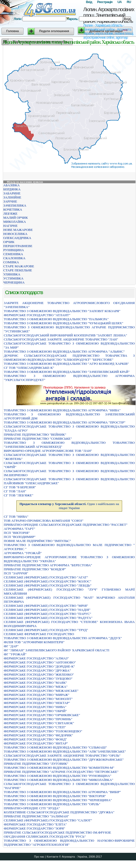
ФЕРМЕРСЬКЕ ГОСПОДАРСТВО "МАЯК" (35, 683)
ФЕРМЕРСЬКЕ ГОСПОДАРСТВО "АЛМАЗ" (36, 658)
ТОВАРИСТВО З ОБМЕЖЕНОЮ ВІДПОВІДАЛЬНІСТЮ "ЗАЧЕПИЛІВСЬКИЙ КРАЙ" (67, 372)
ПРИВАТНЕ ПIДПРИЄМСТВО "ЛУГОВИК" (36, 764)
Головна (12, 31)
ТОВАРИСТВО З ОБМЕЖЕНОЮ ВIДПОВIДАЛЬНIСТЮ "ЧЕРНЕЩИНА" (58, 800)
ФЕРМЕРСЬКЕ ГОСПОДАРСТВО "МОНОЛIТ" (38, 699)
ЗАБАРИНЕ (12, 193)
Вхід (89, 2)
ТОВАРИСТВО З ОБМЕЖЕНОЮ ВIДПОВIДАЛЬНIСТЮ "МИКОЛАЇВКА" (59, 780)
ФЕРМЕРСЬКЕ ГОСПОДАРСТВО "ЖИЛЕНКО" (39, 674)
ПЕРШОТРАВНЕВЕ (18, 246)
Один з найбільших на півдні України (69, 506)
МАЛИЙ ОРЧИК (16, 218)
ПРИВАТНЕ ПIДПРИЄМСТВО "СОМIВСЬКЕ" (38, 439)
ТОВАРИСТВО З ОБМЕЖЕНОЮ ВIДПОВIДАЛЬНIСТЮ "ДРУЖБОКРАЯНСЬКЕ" (64, 760)
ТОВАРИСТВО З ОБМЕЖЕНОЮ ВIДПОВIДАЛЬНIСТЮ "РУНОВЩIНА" (58, 776)
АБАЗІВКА (11, 185)
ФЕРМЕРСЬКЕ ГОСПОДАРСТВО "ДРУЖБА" (37, 670)
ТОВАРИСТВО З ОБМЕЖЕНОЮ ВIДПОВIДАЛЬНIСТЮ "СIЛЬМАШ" (55, 747)
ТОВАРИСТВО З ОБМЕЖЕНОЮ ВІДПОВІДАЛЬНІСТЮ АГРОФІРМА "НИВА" (62, 410)
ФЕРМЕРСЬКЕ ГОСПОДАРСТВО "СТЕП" (35, 727)
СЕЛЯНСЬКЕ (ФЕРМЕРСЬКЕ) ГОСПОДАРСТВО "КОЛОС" (48, 581)
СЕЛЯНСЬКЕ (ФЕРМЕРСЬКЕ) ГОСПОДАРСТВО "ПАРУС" (47, 614)
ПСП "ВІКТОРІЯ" (17, 533)
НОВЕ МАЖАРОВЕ (18, 230)
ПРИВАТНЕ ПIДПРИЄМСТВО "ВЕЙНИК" (35, 435)
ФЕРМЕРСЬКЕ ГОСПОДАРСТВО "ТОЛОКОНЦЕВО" (43, 731)
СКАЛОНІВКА (14, 258)
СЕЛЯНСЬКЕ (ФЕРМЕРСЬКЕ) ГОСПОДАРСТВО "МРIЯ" (46, 606)
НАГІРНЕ (10, 226)
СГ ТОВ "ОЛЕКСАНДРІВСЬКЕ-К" (29, 368)
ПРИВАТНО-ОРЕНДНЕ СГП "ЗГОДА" (32, 808)
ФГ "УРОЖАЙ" (15, 654)
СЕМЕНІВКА (13, 254)
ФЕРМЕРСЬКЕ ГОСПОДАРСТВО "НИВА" (35, 707)
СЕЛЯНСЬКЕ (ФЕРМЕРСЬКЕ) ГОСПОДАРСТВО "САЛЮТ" (48, 820)
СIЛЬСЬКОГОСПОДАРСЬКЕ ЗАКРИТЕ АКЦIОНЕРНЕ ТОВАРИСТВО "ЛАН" (61, 339)
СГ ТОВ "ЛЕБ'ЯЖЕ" (19, 495)
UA (119, 2)
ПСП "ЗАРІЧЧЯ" (16, 573)
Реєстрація (105, 2)
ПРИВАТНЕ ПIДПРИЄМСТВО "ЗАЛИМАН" (36, 816)
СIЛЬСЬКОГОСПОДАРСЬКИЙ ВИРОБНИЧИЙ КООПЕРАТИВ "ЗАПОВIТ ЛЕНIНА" (65, 335)
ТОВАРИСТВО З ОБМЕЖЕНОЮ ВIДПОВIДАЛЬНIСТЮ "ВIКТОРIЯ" (55, 796)
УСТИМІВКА (13, 278)
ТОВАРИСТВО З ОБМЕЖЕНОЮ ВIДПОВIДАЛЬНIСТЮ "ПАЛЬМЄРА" (56, 319)
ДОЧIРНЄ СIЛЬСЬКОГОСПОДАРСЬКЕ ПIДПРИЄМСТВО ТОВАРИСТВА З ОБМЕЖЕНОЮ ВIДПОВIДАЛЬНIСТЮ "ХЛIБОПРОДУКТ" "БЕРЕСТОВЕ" (69, 358)
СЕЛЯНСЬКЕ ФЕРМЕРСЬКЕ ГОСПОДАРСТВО (39, 634)
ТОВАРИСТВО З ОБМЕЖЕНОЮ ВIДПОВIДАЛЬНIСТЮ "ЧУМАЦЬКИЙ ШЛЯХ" (64, 323)
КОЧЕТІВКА (13, 209)
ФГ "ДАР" (11, 646)
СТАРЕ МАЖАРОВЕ (19, 266)
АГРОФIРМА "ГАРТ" (19, 529)
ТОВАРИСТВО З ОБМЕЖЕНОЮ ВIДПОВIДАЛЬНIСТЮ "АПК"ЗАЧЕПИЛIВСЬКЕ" (65, 751)
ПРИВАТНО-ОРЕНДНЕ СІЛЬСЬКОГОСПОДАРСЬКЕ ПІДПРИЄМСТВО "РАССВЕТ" (66, 525)
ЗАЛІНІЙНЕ (12, 197)
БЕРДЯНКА (12, 189)
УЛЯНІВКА (12, 274)
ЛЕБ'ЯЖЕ (10, 214)
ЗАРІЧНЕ (10, 201)
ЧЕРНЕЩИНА (14, 282)
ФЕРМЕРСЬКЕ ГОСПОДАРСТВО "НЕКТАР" (37, 703)
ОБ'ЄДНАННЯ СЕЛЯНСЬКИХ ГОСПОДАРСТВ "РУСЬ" (45, 836)
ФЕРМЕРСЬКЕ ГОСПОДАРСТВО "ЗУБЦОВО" (38, 679)
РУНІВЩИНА (14, 250)
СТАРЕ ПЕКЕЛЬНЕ (18, 270)
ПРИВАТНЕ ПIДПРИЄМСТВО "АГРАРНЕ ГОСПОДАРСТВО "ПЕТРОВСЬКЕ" (61, 772)
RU (129, 2)
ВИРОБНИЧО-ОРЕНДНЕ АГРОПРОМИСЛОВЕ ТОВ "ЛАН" (48, 451)
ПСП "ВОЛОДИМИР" (20, 537)
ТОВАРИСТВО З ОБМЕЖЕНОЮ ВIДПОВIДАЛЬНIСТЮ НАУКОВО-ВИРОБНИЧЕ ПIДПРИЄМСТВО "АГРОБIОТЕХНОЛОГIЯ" (69, 843)
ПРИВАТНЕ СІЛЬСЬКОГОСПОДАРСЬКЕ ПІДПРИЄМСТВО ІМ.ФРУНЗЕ (57, 832)
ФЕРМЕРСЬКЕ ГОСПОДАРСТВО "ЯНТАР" (36, 743)
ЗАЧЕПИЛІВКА (15, 205)
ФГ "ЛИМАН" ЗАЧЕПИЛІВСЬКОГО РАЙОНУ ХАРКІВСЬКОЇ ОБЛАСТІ (57, 650)
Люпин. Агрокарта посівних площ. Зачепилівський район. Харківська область (109, 15)
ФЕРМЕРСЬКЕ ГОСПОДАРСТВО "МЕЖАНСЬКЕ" (41, 691)
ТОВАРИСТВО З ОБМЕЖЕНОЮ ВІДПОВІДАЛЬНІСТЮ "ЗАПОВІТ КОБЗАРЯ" (62, 311)
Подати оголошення (54, 31)
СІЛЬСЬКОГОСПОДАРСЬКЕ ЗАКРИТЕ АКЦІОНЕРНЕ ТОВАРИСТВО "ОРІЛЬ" (62, 755)
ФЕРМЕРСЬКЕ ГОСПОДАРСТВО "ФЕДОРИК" (38, 735)
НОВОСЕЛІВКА (15, 234)
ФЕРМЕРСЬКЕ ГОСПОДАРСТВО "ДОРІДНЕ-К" (39, 666)
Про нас (39, 857)
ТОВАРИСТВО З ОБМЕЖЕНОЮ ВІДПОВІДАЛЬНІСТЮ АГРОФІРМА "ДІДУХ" (63, 638)
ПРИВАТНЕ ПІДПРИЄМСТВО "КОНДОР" (35, 569)
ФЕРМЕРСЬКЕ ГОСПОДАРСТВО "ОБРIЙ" (35, 711)
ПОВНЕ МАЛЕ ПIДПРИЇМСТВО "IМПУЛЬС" (37, 541)
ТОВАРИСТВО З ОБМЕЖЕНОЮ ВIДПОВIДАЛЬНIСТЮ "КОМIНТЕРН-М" (59, 768)
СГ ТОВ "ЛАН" (15, 491)
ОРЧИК (9, 242)
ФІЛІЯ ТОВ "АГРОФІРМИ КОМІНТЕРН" (34, 642)
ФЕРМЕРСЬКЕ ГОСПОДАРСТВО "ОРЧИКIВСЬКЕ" (42, 715)
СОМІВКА (11, 262)
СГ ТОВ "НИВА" (16, 517)
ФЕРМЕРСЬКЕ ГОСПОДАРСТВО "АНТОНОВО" (40, 662)
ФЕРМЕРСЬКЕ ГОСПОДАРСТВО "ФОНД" (35, 739)
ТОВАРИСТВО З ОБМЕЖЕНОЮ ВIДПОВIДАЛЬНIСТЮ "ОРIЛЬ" (52, 804)
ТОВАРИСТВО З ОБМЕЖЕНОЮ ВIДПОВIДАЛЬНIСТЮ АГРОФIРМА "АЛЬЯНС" (64, 351)
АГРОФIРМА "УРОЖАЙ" (23, 553)
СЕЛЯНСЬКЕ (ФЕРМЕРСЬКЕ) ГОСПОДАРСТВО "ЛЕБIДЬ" (48, 585)
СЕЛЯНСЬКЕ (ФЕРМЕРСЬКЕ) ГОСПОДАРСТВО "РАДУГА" (48, 618)
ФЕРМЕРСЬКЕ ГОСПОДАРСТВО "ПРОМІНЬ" (38, 719)
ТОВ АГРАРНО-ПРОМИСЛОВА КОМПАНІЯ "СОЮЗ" (44, 521)
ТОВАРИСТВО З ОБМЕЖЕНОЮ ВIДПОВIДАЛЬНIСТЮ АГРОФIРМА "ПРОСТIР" (65, 422)
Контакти (52, 857)
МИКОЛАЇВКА (15, 222)
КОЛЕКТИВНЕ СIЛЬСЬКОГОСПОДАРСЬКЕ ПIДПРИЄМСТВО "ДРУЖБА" (59, 812)
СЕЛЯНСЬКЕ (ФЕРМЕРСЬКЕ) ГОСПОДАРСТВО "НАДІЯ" (47, 610)
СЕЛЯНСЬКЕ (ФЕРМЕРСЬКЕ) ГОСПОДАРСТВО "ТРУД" (46, 630)
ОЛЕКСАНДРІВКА (17, 238)
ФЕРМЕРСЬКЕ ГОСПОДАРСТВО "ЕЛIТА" (35, 824)
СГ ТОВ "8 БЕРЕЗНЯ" (20, 487)
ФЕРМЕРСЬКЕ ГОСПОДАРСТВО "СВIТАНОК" (39, 723)
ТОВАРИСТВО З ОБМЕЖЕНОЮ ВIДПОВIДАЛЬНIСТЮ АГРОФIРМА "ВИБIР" (62, 792)
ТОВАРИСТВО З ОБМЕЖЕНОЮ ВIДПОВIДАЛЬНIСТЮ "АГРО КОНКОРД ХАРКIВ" (66, 364)
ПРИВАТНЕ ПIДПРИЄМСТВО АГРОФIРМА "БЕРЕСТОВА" (48, 565)
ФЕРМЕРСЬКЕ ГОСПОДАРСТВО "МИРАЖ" (37, 695)
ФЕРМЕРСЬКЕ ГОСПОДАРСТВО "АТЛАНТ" (37, 315)
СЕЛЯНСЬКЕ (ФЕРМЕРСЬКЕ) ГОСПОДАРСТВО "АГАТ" (46, 577)
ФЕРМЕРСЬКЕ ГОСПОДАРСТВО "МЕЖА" (36, 687)
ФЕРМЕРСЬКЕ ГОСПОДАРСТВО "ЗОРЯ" (34, 828)
